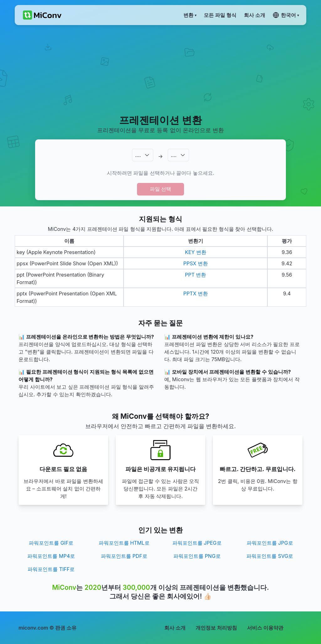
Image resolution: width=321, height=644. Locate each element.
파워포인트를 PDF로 (124, 556)
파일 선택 (160, 189)
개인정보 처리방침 (216, 628)
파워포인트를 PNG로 (197, 556)
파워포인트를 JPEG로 (197, 543)
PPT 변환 (195, 275)
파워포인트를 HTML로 (124, 543)
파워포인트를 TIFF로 (51, 569)
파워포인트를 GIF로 (51, 543)
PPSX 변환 (196, 263)
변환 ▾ (190, 15)
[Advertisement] (160, 69)
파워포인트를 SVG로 (270, 556)
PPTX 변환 (196, 293)
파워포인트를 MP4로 (51, 556)
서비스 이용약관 (265, 628)
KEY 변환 (196, 252)
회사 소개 (175, 628)
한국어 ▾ (286, 15)
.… (138, 155)
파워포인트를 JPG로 (270, 543)
